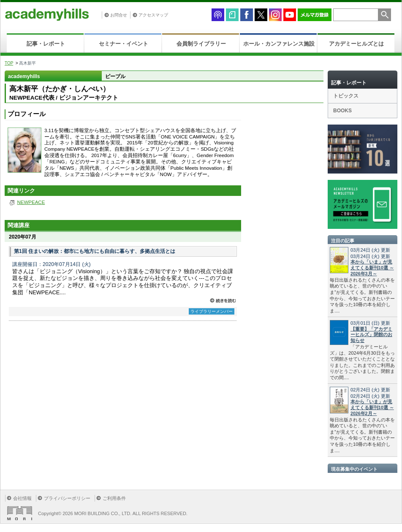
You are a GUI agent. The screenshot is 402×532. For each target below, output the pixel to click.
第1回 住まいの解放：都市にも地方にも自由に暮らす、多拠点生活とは (95, 251)
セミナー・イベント (124, 44)
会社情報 (22, 498)
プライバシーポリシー (67, 498)
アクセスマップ (153, 15)
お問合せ (119, 15)
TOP (9, 63)
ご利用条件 (114, 498)
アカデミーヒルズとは (356, 44)
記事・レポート (46, 44)
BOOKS (342, 111)
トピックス (346, 96)
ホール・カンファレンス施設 (279, 44)
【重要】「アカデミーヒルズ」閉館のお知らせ (371, 335)
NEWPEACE (31, 202)
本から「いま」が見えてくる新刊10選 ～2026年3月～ (372, 268)
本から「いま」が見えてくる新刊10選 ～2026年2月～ (372, 407)
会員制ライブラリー (201, 44)
